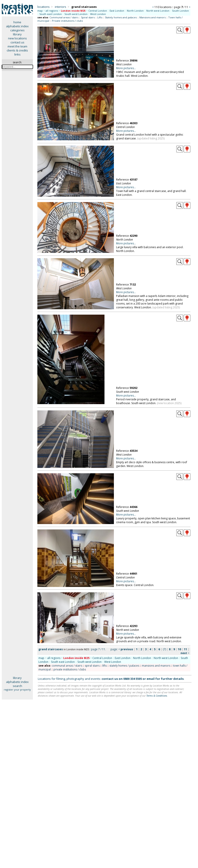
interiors (61, 7)
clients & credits (17, 50)
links (17, 54)
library (17, 34)
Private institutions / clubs (67, 21)
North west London (158, 11)
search (17, 686)
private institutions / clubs (70, 669)
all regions (52, 11)
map (40, 11)
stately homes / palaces (124, 666)
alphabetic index (17, 26)
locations (44, 7)
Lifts (100, 17)
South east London (51, 14)
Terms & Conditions (157, 696)
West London (98, 14)
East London (117, 11)
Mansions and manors (152, 17)
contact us (17, 42)
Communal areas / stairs (64, 17)
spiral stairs (92, 666)
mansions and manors (156, 666)
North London (135, 11)
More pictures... (126, 68)
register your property (17, 690)
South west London (76, 14)
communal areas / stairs (67, 666)
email (151, 679)
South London (180, 11)
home (17, 22)
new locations (17, 38)
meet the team (17, 46)
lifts (104, 666)
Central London (98, 11)
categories (17, 30)
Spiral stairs (88, 17)
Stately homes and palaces (121, 17)
